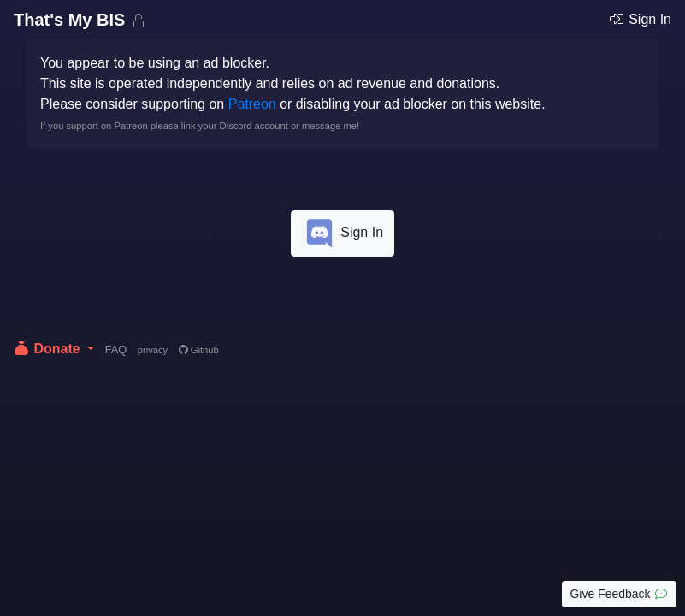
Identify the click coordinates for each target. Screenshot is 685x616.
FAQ (116, 349)
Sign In (640, 19)
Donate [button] (48, 349)
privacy (153, 350)
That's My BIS (72, 20)
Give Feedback (619, 594)
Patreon (252, 104)
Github (199, 350)
